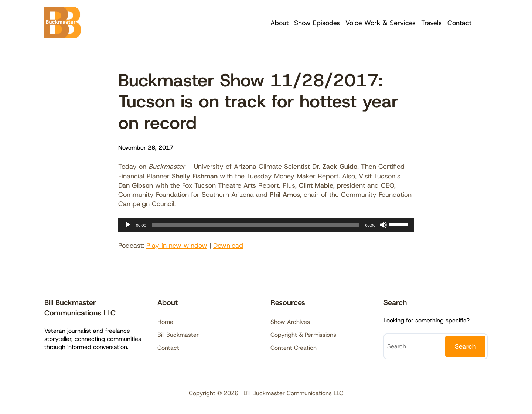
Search (465, 346)
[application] (266, 225)
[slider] (256, 225)
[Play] (128, 225)
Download (228, 246)
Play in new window (177, 246)
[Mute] (383, 225)
